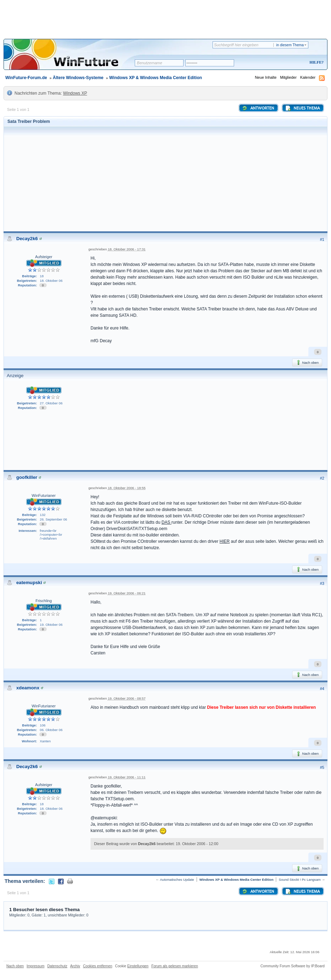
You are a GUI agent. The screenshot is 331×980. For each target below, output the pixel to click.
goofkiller (27, 477)
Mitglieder (288, 77)
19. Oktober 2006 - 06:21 (127, 593)
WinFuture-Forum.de (26, 78)
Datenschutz (57, 966)
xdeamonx (28, 688)
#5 (322, 767)
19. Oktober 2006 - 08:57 (127, 698)
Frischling (43, 601)
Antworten (258, 108)
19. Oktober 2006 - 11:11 (127, 777)
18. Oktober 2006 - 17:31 (127, 249)
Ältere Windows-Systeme (78, 78)
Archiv (75, 966)
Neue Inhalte (266, 77)
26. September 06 (54, 519)
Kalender (308, 77)
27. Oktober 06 (51, 403)
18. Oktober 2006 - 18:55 (127, 488)
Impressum (35, 966)
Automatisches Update (177, 880)
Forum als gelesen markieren (175, 966)
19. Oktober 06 (51, 625)
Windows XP (75, 93)
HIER (225, 541)
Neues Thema (302, 108)
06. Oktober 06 (51, 730)
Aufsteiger (44, 257)
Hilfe (315, 62)
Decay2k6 (27, 239)
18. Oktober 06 (51, 281)
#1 (322, 239)
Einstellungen (138, 966)
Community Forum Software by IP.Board (292, 966)
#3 (322, 583)
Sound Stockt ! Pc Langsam (300, 880)
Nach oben (307, 362)
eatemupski (29, 583)
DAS (167, 522)
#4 (322, 689)
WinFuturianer (44, 495)
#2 (322, 478)
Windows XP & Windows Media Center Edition (156, 78)
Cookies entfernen (98, 966)
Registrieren (287, 63)
